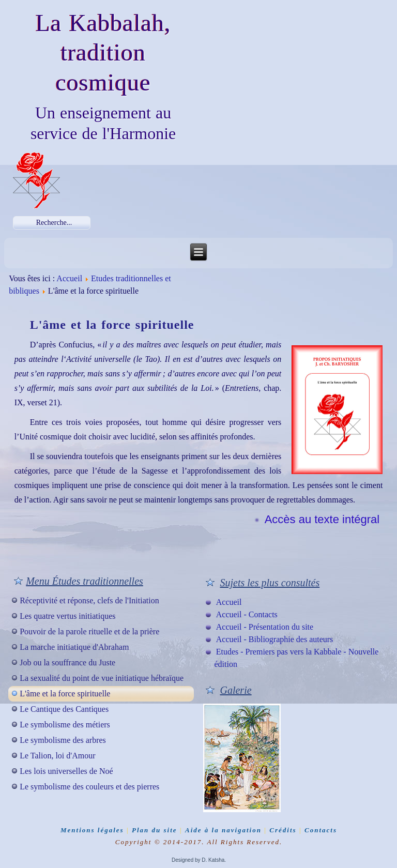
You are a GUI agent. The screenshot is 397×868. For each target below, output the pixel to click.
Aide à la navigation (223, 830)
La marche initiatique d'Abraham (74, 647)
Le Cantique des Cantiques (64, 709)
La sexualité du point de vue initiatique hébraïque (102, 678)
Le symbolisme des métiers (65, 725)
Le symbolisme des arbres (63, 740)
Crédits (283, 830)
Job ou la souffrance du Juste (67, 663)
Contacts (321, 830)
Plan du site (155, 830)
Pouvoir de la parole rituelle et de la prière (89, 631)
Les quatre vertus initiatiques (67, 616)
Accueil (69, 278)
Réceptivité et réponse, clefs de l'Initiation (89, 600)
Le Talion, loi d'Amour (57, 756)
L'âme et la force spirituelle (65, 694)
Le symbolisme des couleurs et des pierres (89, 787)
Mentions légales (92, 830)
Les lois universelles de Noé (66, 771)
